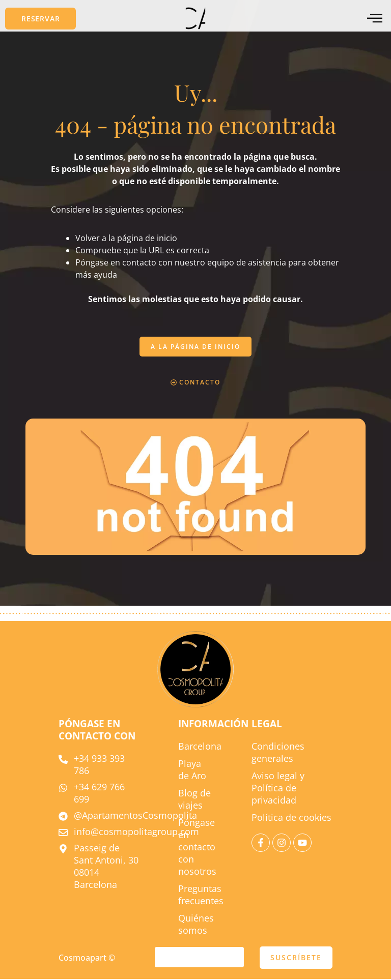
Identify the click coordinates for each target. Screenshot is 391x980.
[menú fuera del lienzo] (375, 19)
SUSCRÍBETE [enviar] (296, 958)
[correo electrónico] (199, 958)
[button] (40, 19)
